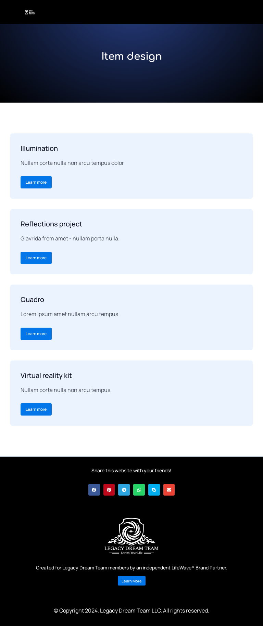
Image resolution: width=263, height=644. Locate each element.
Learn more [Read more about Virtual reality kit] (36, 409)
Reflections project (51, 224)
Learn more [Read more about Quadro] (36, 334)
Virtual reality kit (46, 375)
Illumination (39, 148)
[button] (94, 490)
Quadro (32, 299)
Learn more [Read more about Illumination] (36, 182)
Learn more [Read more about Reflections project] (36, 258)
